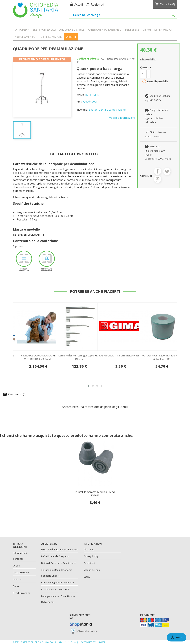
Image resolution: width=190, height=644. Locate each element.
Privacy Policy (91, 556)
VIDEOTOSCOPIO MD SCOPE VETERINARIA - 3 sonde (79, 357)
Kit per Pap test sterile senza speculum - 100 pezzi (38, 357)
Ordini (16, 566)
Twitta (167, 171)
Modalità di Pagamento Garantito (59, 549)
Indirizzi (17, 579)
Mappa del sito (92, 570)
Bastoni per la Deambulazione (107, 110)
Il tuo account (20, 545)
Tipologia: (82, 110)
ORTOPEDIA (22, 30)
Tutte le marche (51, 37)
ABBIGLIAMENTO (25, 37)
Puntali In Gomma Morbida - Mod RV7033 (95, 494)
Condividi (158, 171)
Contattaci (89, 563)
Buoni (16, 586)
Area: (80, 102)
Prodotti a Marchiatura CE (55, 589)
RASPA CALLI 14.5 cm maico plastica (162, 355)
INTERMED (92, 95)
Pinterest (158, 179)
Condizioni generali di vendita (58, 582)
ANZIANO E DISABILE (72, 30)
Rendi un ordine (22, 593)
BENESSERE (132, 30)
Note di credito (21, 572)
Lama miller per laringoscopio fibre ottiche (121, 357)
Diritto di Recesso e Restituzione (59, 563)
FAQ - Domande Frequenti (55, 556)
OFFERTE (71, 37)
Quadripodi (90, 101)
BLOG (87, 577)
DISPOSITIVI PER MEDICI (157, 30)
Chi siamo (89, 549)
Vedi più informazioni (122, 118)
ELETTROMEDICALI (44, 30)
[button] (89, 386)
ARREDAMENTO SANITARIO (105, 30)
